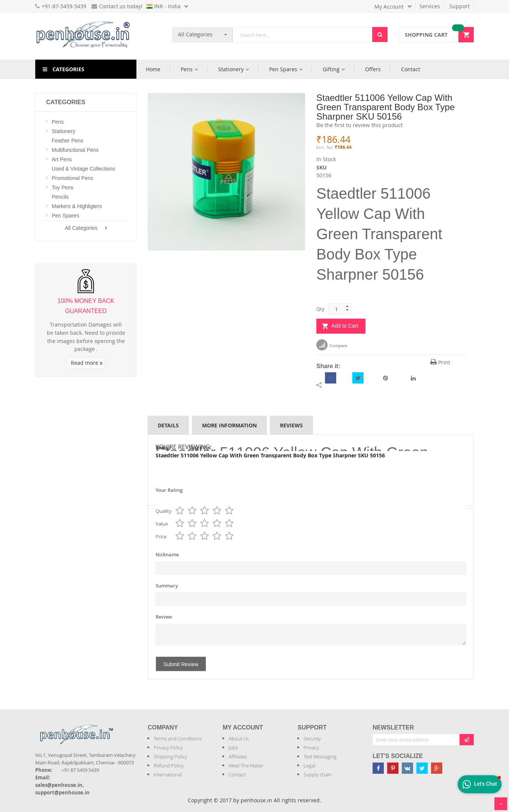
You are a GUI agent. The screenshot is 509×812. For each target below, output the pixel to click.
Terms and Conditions (178, 739)
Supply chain (318, 775)
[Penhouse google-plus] (437, 768)
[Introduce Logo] (117, 728)
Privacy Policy (168, 748)
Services (430, 6)
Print (440, 362)
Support (460, 6)
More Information (229, 425)
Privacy (311, 748)
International (168, 775)
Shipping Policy (170, 757)
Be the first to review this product (359, 125)
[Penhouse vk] (407, 768)
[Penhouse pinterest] (393, 768)
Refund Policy (169, 766)
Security (312, 739)
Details (168, 425)
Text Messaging (320, 757)
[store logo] (86, 36)
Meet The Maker (246, 766)
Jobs (233, 748)
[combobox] (302, 35)
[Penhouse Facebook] (378, 768)
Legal (309, 766)
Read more (87, 363)
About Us (239, 739)
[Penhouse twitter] (422, 768)
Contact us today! (117, 6)
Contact (237, 775)
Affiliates (238, 757)
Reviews (291, 425)
